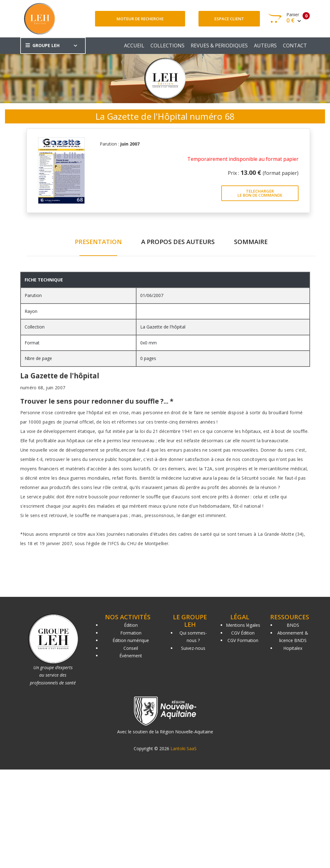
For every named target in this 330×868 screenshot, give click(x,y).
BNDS (293, 625)
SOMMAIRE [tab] (251, 242)
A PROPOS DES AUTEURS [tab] (178, 242)
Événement (131, 656)
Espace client (229, 19)
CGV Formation (243, 640)
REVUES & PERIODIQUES (219, 46)
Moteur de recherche (140, 19)
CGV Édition (243, 633)
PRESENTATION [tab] (98, 242)
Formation (131, 633)
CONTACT (295, 46)
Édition (131, 625)
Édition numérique (131, 640)
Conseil (131, 648)
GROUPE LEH (43, 45)
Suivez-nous (193, 648)
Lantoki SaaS (184, 748)
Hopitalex (293, 648)
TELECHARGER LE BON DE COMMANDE (260, 193)
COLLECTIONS (167, 46)
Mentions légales (243, 625)
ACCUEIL (134, 46)
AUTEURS (265, 46)
